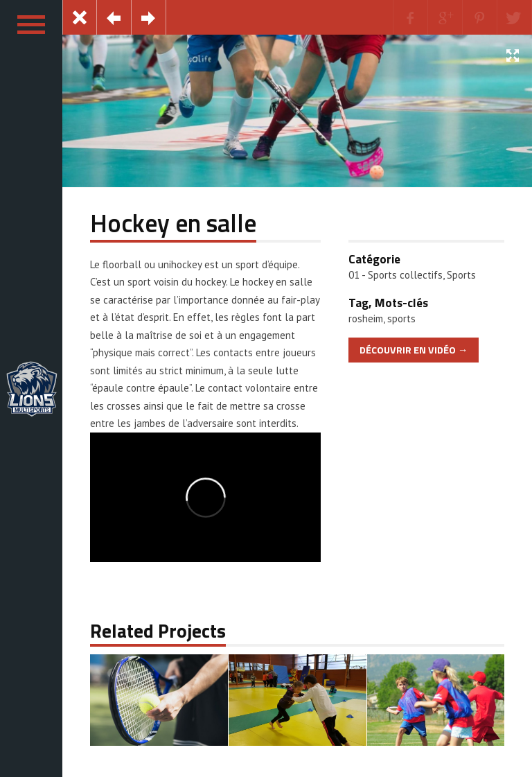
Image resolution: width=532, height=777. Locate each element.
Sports (461, 275)
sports (401, 318)
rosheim (366, 318)
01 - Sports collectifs (396, 275)
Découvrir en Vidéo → (414, 350)
